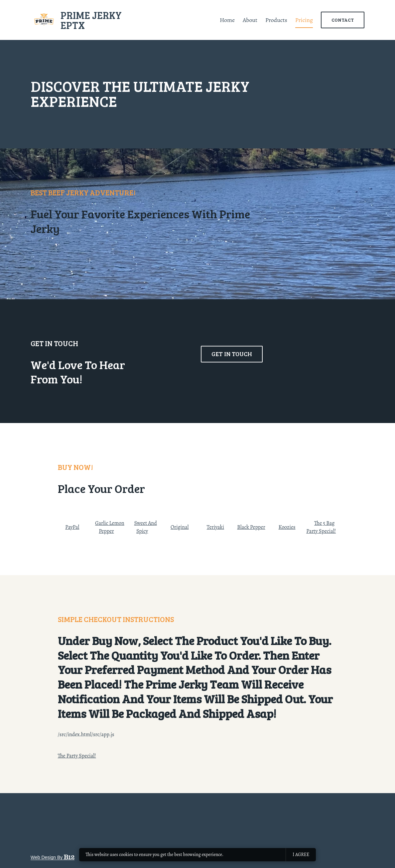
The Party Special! (77, 756)
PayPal (72, 527)
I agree (301, 855)
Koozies (287, 527)
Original (180, 527)
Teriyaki (215, 527)
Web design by (53, 857)
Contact (343, 20)
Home (227, 20)
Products (276, 20)
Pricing (304, 20)
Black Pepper (251, 527)
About (250, 20)
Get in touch (232, 370)
